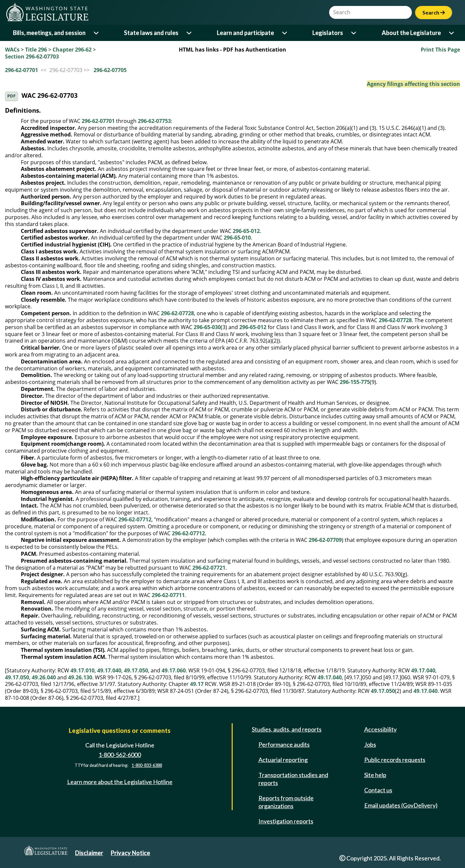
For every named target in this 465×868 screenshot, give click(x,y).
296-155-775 (355, 382)
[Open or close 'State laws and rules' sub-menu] (190, 33)
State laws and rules (151, 33)
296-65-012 (246, 231)
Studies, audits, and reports (287, 729)
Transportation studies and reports (293, 779)
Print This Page (440, 50)
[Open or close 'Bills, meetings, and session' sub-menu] (97, 33)
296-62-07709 (325, 540)
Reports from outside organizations (286, 802)
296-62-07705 (110, 70)
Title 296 (36, 50)
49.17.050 (136, 670)
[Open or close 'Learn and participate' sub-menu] (285, 33)
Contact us (378, 790)
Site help (375, 775)
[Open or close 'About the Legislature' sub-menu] (452, 33)
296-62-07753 (154, 121)
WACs (12, 50)
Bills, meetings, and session (49, 33)
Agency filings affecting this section (413, 84)
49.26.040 (44, 677)
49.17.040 (109, 670)
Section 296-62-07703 (32, 57)
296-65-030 (207, 327)
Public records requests (395, 760)
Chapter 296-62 (72, 50)
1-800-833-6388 (147, 765)
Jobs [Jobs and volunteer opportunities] (370, 744)
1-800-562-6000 (120, 755)
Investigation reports (286, 821)
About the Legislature (411, 33)
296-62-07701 (21, 70)
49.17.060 (174, 670)
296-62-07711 (168, 595)
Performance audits (284, 744)
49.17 (197, 684)
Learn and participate (245, 33)
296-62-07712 (135, 519)
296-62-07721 (209, 568)
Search (434, 12)
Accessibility (380, 729)
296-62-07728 (177, 313)
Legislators (328, 33)
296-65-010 (237, 238)
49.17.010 (82, 670)
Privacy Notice (130, 853)
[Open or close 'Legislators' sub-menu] (354, 33)
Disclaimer (89, 853)
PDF (11, 96)
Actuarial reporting (283, 760)
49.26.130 (80, 677)
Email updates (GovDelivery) (401, 805)
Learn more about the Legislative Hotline (120, 782)
